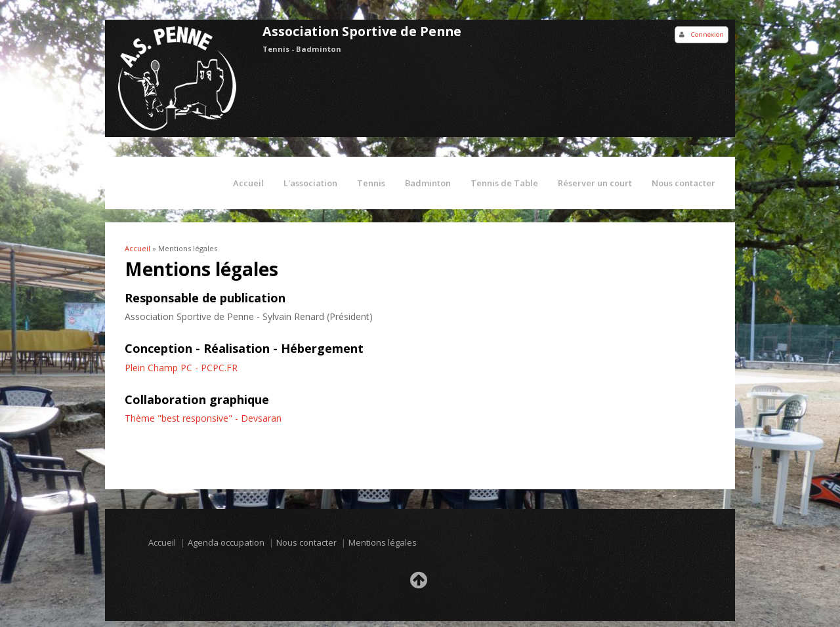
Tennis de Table (504, 183)
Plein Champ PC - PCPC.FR (181, 368)
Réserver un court (595, 183)
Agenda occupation (226, 542)
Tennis (371, 183)
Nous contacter (683, 183)
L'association (310, 183)
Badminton (428, 183)
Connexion (707, 34)
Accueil (248, 183)
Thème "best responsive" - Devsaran (203, 418)
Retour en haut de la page (420, 584)
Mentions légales (383, 542)
